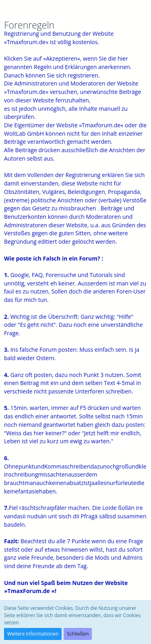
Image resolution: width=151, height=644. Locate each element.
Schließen (78, 634)
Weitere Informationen (33, 634)
